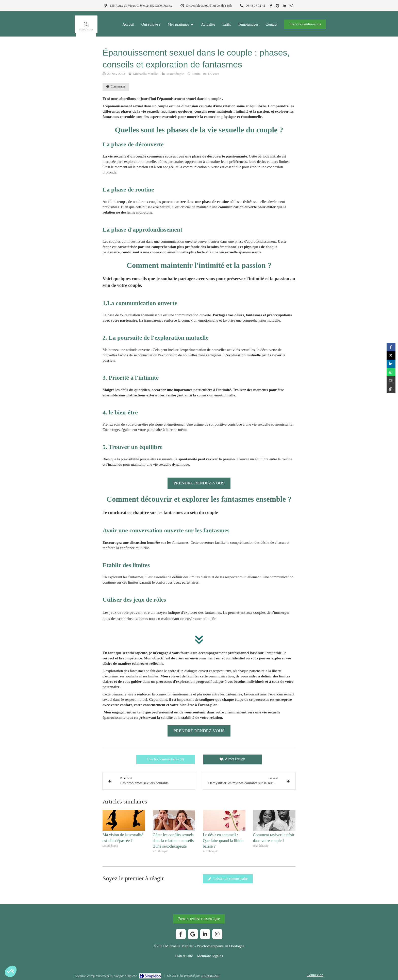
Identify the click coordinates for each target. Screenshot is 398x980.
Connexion (315, 975)
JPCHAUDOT (210, 976)
